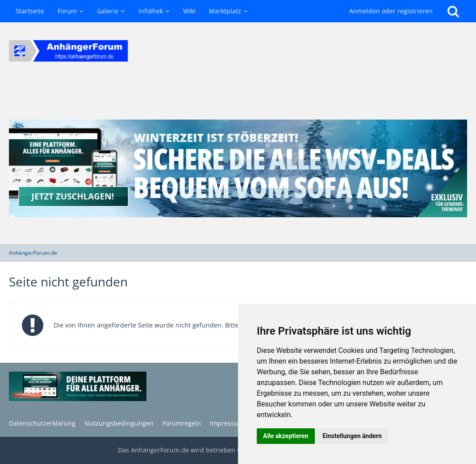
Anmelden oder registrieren (391, 11)
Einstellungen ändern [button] (352, 436)
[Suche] (453, 11)
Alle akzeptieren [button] (286, 436)
